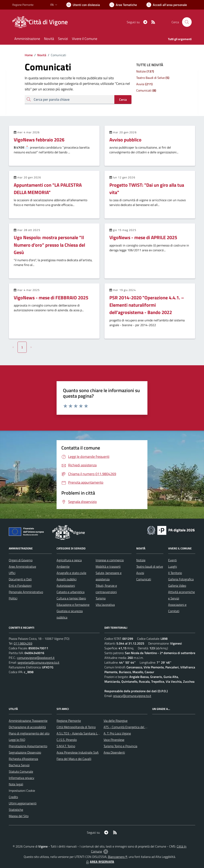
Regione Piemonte (69, 721)
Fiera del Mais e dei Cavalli (74, 759)
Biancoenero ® (118, 857)
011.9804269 (23, 643)
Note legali (16, 784)
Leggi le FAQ (17, 740)
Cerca (123, 100)
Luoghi (173, 566)
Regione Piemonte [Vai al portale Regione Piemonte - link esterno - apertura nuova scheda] (23, 5)
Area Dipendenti (114, 752)
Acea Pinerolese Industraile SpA (78, 752)
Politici (13, 598)
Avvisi (140, 573)
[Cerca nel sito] (187, 22)
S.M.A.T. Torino (66, 746)
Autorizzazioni (66, 586)
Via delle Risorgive (116, 721)
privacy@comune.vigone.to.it (132, 696)
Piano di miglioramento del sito (29, 733)
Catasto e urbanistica (71, 592)
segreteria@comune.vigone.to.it (38, 662)
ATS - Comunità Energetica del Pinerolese (131, 727)
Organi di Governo (21, 560)
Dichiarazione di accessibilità (27, 727)
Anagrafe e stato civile (71, 573)
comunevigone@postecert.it (36, 658)
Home (29, 55)
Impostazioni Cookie (22, 791)
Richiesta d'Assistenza (23, 759)
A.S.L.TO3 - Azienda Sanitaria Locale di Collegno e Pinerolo (95, 733)
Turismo (101, 598)
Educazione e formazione (73, 605)
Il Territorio (175, 573)
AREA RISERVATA (100, 862)
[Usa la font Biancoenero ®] (83, 5)
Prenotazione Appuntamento (28, 746)
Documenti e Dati (20, 579)
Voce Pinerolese (114, 740)
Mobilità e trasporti (108, 566)
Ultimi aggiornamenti (23, 803)
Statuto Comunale (21, 771)
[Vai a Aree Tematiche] (123, 5)
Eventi (172, 560)
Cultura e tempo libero (71, 598)
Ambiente (63, 566)
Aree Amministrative (22, 566)
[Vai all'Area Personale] (167, 5)
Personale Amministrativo (26, 592)
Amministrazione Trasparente (28, 721)
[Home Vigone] (42, 22)
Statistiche (16, 810)
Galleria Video (177, 586)
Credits (13, 797)
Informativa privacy (22, 778)
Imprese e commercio (110, 560)
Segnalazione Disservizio (25, 752)
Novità (39, 55)
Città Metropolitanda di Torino (76, 727)
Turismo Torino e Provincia (120, 746)
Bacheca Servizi (19, 765)
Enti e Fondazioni (20, 586)
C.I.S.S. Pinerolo (67, 740)
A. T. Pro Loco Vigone (117, 733)
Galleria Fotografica (181, 579)
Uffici (12, 573)
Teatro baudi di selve (150, 566)
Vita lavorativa (105, 605)
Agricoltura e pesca (69, 560)
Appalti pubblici (67, 579)
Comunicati (144, 579)
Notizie (141, 560)
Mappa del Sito (19, 816)
